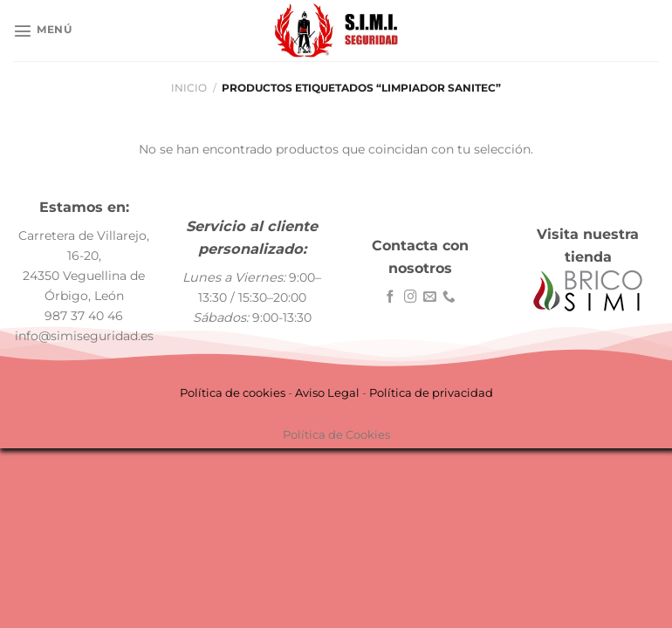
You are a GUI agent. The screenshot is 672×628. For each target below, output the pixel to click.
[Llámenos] (449, 297)
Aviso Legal (327, 392)
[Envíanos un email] (430, 297)
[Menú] (42, 31)
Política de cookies (233, 392)
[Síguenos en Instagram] (411, 297)
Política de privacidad (431, 392)
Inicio (189, 88)
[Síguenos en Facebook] (391, 297)
